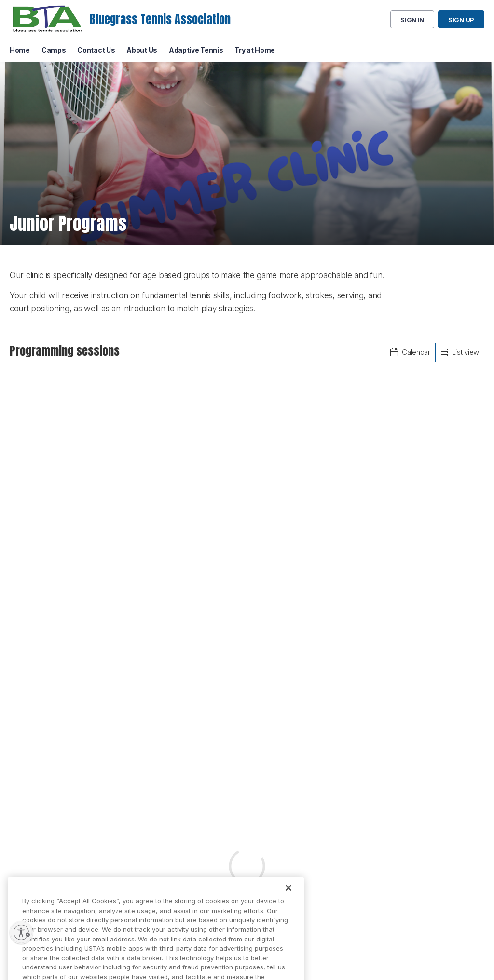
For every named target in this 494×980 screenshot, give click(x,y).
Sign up (461, 20)
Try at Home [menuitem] (255, 50)
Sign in (412, 20)
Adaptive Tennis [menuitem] (196, 50)
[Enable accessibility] (21, 932)
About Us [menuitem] (142, 50)
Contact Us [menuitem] (96, 50)
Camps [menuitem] (54, 50)
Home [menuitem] (20, 50)
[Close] (288, 896)
